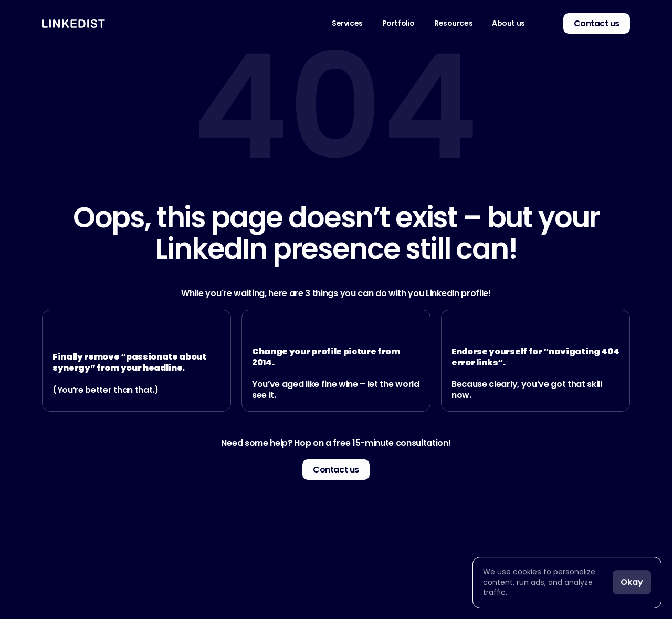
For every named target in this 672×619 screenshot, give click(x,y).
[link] (543, 23)
